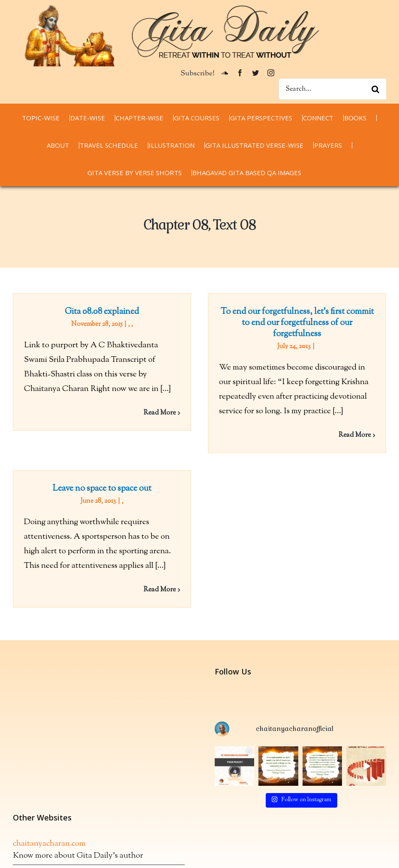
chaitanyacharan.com (49, 789)
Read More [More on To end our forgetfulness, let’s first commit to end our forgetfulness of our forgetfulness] (350, 435)
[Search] (375, 89)
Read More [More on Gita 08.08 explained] (160, 413)
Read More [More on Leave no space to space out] (179, 577)
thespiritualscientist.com (55, 819)
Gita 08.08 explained (102, 312)
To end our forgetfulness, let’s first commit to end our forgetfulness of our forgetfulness (292, 323)
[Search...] (332, 89)
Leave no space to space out (121, 476)
